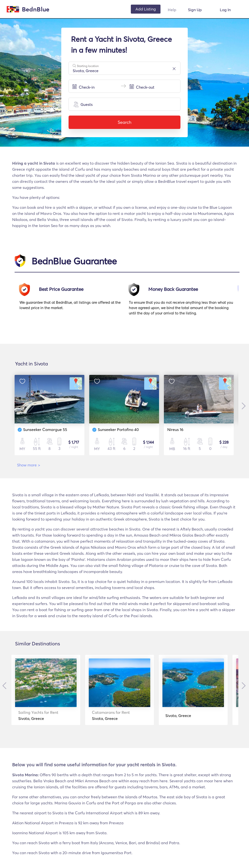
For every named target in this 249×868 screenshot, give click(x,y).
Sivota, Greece (41, 715)
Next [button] (242, 406)
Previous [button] (6, 686)
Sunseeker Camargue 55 (45, 430)
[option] (74, 301)
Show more (29, 465)
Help (172, 10)
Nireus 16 (175, 430)
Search (124, 122)
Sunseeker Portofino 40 (118, 430)
